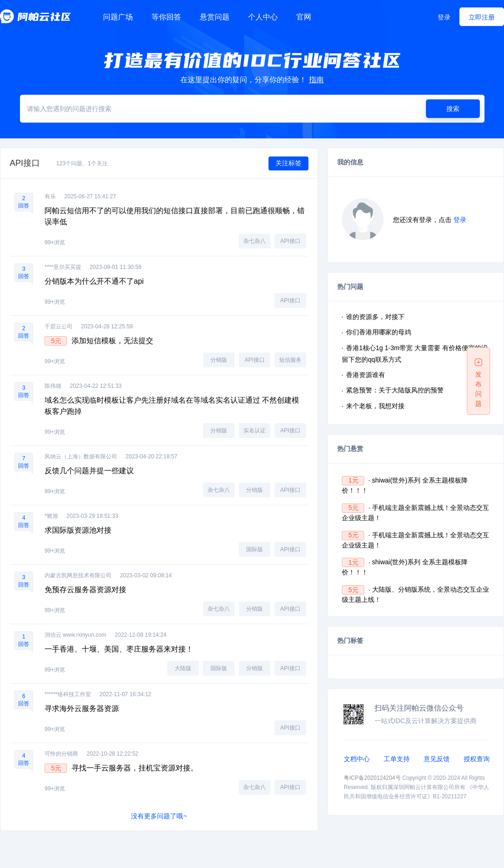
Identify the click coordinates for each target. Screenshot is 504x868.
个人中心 (263, 17)
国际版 (255, 549)
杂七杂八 (255, 241)
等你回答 (166, 17)
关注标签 (288, 163)
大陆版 (183, 668)
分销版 (219, 360)
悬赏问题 (215, 17)
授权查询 (477, 759)
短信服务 (290, 360)
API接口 (290, 241)
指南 (316, 80)
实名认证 (255, 431)
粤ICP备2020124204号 (372, 778)
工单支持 (397, 759)
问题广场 (118, 17)
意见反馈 (437, 759)
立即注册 (482, 17)
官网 (304, 17)
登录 (444, 17)
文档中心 (357, 759)
